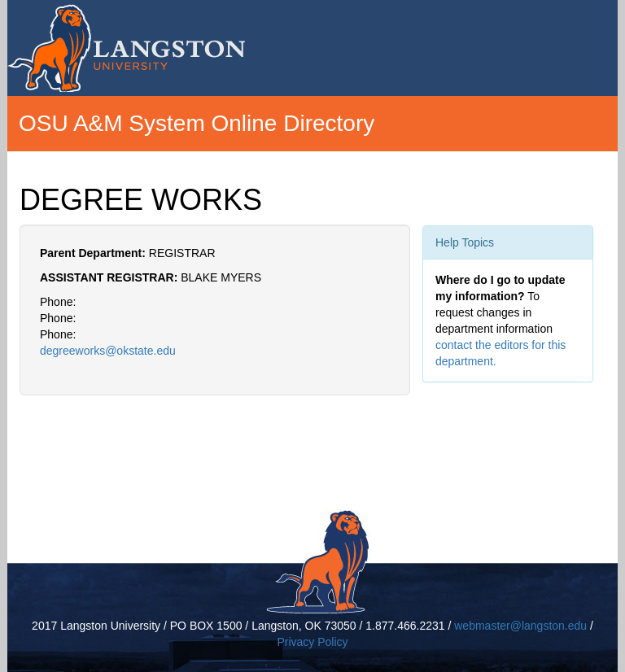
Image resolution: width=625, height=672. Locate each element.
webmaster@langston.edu (520, 626)
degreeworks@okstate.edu (108, 351)
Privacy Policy (312, 642)
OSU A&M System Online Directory (197, 123)
